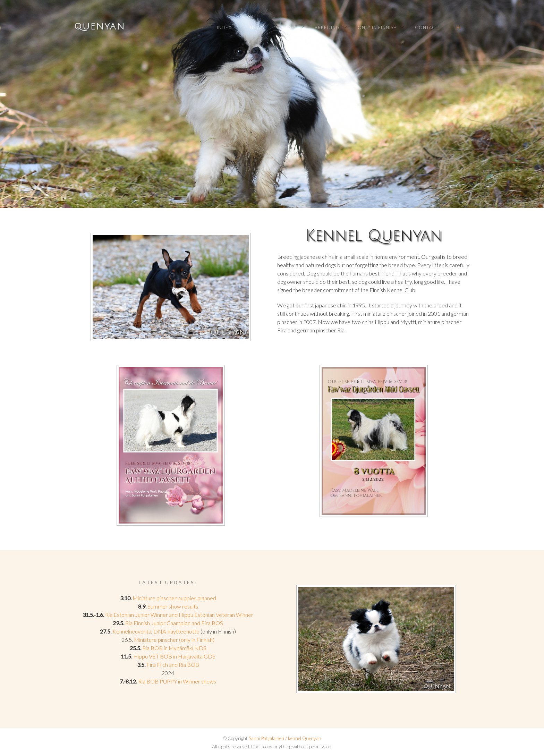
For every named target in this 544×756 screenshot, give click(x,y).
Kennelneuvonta (132, 631)
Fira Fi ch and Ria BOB (173, 665)
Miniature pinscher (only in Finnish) (174, 640)
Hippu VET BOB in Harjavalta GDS (174, 656)
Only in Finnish (377, 27)
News (257, 27)
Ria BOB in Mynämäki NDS (174, 648)
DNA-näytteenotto (176, 631)
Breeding (327, 27)
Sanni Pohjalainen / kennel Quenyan (285, 738)
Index (224, 27)
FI (459, 27)
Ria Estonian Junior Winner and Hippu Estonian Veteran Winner (179, 615)
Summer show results (173, 606)
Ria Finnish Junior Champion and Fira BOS (174, 623)
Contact (427, 27)
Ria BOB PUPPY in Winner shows (177, 681)
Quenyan (100, 27)
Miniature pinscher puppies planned (174, 598)
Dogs (289, 27)
